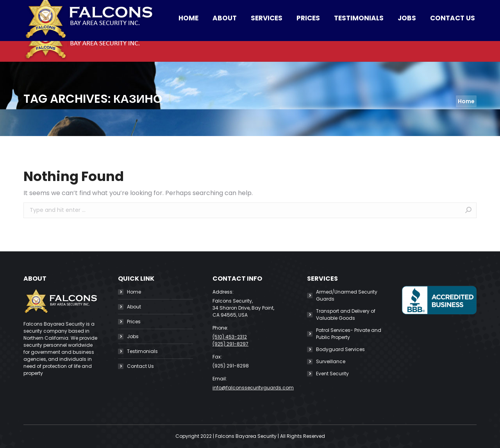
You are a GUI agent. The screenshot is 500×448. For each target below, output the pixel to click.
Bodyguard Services (340, 349)
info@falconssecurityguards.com (181, 8)
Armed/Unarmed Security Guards (347, 295)
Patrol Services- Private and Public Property (349, 334)
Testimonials (142, 351)
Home (134, 292)
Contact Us (140, 366)
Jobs (133, 336)
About (134, 307)
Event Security (332, 374)
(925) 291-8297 (230, 344)
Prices (134, 322)
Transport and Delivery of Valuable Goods (346, 314)
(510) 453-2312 (93, 8)
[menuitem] (188, 39)
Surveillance (331, 361)
